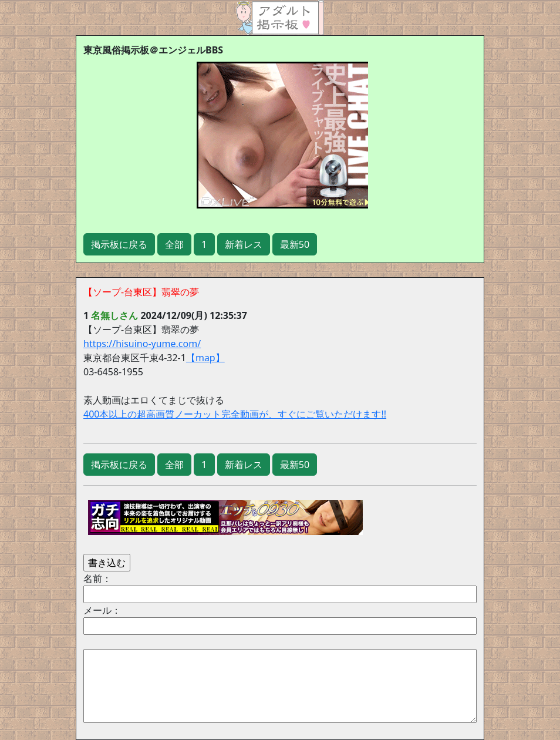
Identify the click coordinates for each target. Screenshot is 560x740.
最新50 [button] (295, 244)
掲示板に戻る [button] (119, 244)
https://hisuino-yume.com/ (142, 344)
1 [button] (204, 244)
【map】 (205, 358)
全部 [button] (174, 244)
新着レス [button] (244, 244)
